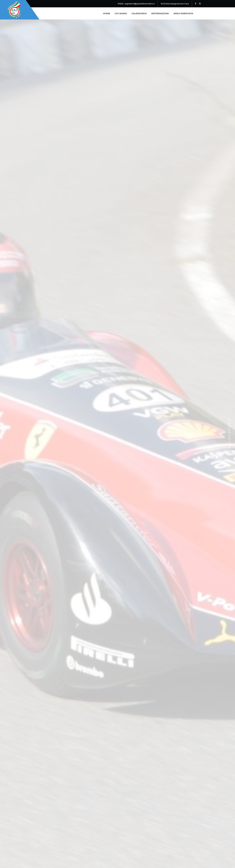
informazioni (160, 13)
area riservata (183, 13)
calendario (139, 13)
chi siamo (121, 13)
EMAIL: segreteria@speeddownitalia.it (136, 4)
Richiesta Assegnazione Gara (175, 4)
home (107, 13)
